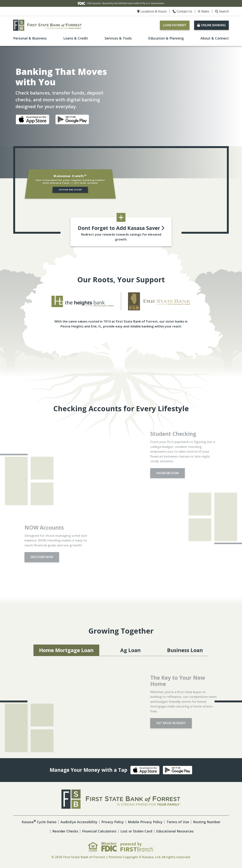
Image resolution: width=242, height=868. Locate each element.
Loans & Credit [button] (76, 38)
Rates (205, 11)
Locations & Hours (154, 11)
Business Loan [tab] (185, 650)
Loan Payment (175, 25)
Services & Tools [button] (118, 38)
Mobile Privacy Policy (145, 822)
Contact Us (184, 11)
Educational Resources (175, 831)
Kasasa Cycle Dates (39, 822)
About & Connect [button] (215, 38)
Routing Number (207, 822)
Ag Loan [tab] (130, 650)
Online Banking (213, 25)
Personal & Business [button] (30, 38)
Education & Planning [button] (166, 38)
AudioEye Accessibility (79, 822)
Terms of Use (178, 822)
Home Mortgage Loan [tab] (66, 650)
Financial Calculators (99, 831)
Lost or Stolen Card (136, 831)
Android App (72, 120)
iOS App (33, 120)
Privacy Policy (113, 822)
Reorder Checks (65, 831)
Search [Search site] (224, 11)
